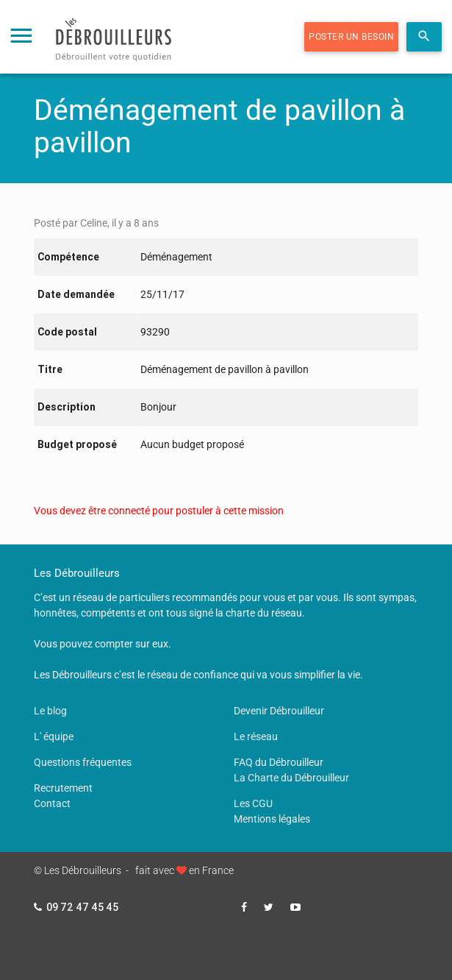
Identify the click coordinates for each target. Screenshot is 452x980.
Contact (52, 803)
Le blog (50, 711)
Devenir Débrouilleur (279, 711)
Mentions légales (272, 819)
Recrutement (63, 788)
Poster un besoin (351, 37)
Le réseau (256, 736)
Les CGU (253, 803)
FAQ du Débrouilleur (279, 762)
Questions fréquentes (83, 762)
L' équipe (54, 736)
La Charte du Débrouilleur (291, 778)
